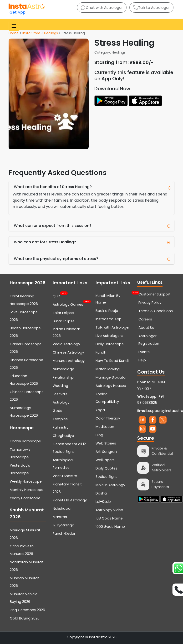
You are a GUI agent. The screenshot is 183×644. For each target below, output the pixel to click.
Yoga (100, 410)
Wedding (60, 386)
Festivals (60, 394)
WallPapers (105, 460)
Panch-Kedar (64, 534)
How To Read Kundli (112, 361)
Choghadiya (63, 436)
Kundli (101, 352)
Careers (145, 319)
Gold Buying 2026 (25, 618)
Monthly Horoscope (27, 490)
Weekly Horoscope (26, 481)
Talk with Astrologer (113, 327)
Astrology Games (68, 304)
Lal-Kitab (103, 502)
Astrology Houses (111, 386)
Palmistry (61, 427)
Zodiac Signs (107, 477)
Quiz (56, 296)
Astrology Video (109, 510)
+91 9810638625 (150, 399)
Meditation (105, 427)
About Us (146, 328)
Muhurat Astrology (69, 361)
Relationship (63, 377)
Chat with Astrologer (102, 7)
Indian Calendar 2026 (66, 332)
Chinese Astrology (68, 352)
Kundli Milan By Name (114, 299)
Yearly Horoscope (25, 498)
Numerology (63, 369)
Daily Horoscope (110, 344)
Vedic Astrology (66, 344)
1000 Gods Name (110, 527)
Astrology (61, 402)
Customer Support (155, 294)
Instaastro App (109, 319)
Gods (57, 411)
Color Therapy (108, 418)
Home (14, 33)
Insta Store (31, 33)
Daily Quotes (107, 468)
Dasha (101, 493)
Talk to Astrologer (151, 7)
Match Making (108, 369)
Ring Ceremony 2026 (27, 610)
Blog (99, 435)
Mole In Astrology (110, 485)
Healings (51, 33)
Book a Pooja (107, 311)
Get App (18, 12)
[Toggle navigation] (14, 26)
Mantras (60, 517)
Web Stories (106, 443)
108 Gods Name (109, 518)
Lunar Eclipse (64, 321)
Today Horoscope (25, 441)
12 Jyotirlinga (64, 525)
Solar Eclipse (63, 313)
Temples (60, 419)
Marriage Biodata (111, 377)
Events (144, 352)
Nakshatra (62, 509)
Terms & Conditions (156, 311)
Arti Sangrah (106, 452)
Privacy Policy (150, 303)
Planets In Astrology (70, 500)
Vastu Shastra (65, 476)
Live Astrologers (109, 336)
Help (142, 360)
